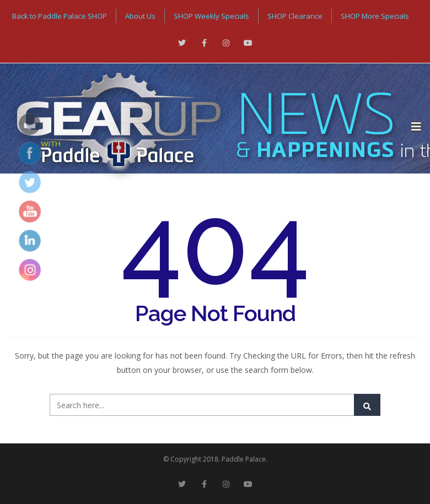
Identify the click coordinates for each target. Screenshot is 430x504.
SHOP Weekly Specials (211, 16)
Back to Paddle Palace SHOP (60, 16)
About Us (140, 16)
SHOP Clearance (295, 16)
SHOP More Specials (375, 16)
